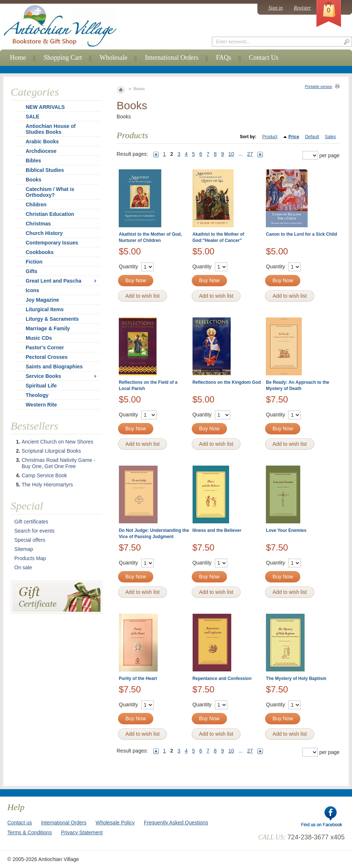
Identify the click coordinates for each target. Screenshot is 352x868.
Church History (44, 233)
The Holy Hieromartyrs (47, 485)
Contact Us (264, 58)
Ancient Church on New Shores (57, 442)
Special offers (30, 540)
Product (270, 137)
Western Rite (41, 405)
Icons (32, 290)
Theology (37, 395)
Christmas (33, 224)
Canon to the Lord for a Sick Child (301, 234)
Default (312, 137)
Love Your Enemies (286, 530)
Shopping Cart (63, 58)
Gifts (32, 271)
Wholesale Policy (115, 823)
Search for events (34, 531)
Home (18, 58)
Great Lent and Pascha (54, 281)
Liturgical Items (45, 309)
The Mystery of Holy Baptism (296, 678)
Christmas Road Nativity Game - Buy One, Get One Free (58, 463)
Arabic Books (42, 141)
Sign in (276, 8)
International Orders (171, 58)
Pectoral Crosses (47, 357)
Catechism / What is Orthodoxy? (50, 192)
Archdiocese (41, 151)
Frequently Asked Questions (176, 823)
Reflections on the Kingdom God (227, 382)
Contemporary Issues (52, 243)
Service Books (43, 376)
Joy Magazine (42, 300)
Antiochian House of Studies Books (51, 129)
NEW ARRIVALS (45, 107)
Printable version (319, 87)
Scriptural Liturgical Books (51, 451)
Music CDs (39, 338)
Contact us (20, 823)
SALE (32, 117)
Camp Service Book (44, 475)
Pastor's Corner (45, 347)
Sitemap (24, 549)
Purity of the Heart (138, 678)
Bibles (33, 161)
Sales (330, 137)
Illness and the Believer (217, 530)
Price (294, 137)
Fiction (34, 262)
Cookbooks (40, 252)
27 (250, 154)
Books (34, 180)
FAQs (224, 58)
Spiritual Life (41, 386)
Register (302, 8)
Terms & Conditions (30, 832)
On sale (23, 567)
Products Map (30, 558)
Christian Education (50, 214)
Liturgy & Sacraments (52, 319)
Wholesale (114, 58)
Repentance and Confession (222, 678)
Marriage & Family (48, 328)
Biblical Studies (45, 170)
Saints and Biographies (54, 367)
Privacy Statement (82, 832)
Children (36, 205)
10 (231, 154)
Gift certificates (31, 522)
